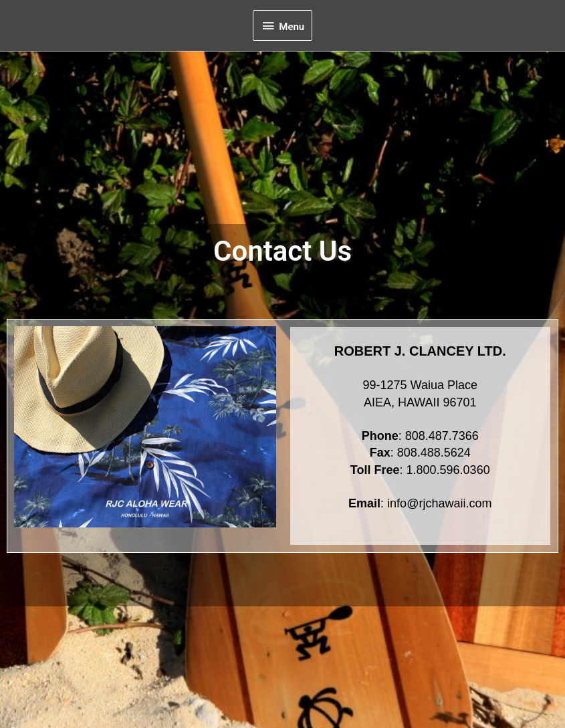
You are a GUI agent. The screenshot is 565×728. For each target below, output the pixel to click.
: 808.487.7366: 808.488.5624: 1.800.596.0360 (420, 454)
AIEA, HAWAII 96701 (420, 404)
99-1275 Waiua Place (420, 386)
